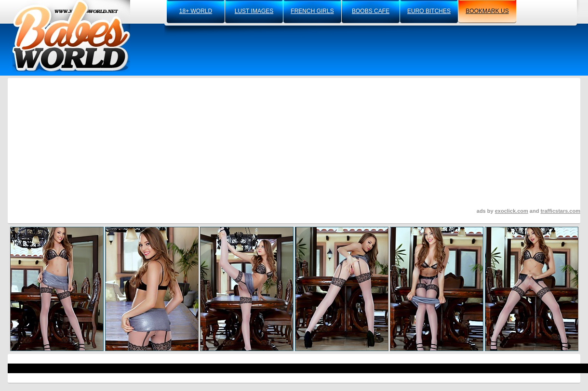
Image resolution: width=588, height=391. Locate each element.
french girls (312, 11)
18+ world (196, 11)
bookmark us (487, 11)
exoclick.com (512, 211)
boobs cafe (371, 11)
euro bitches (429, 11)
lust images (254, 11)
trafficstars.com (560, 211)
